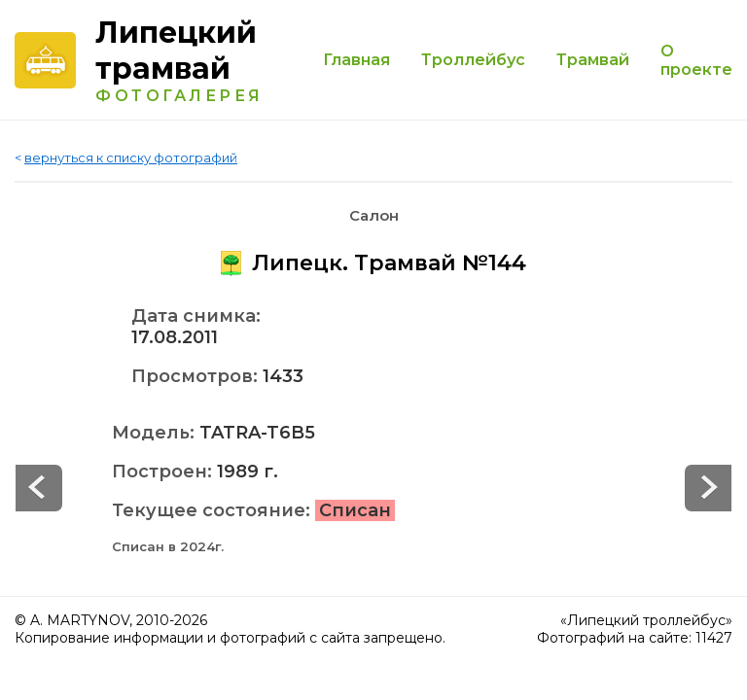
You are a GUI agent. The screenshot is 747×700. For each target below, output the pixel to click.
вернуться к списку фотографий (131, 157)
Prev (708, 488)
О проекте (696, 60)
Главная (356, 60)
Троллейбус (473, 60)
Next (39, 488)
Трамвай (593, 60)
